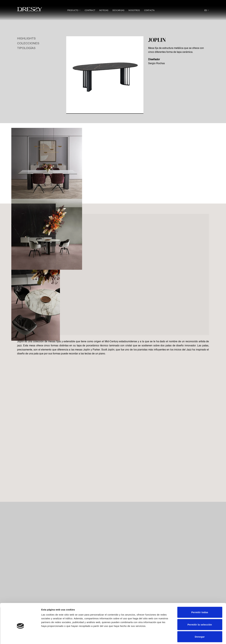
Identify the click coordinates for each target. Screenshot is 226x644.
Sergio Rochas (156, 64)
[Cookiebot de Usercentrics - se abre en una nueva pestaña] (20, 638)
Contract (90, 10)
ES (207, 10)
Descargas (118, 10)
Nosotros (134, 10)
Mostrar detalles (170, 638)
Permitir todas (200, 598)
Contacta (149, 10)
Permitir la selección (200, 610)
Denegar (200, 622)
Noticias (104, 10)
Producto (74, 10)
